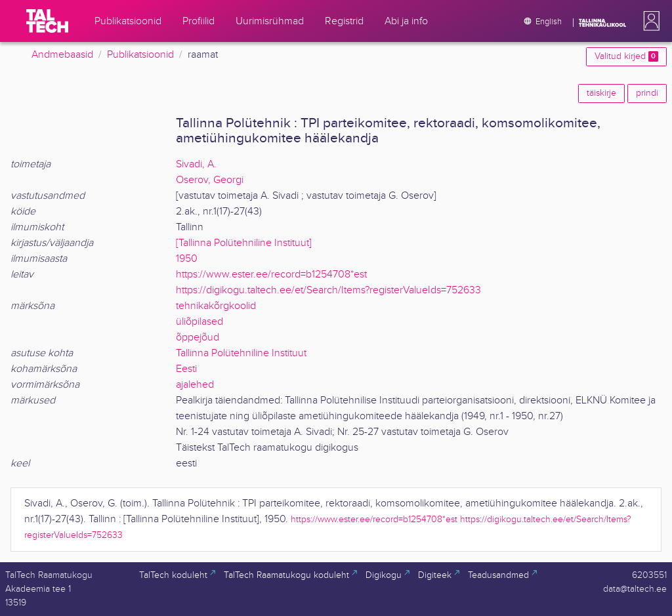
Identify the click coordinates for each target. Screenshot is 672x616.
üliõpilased (199, 322)
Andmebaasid (62, 55)
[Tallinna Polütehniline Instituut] (244, 243)
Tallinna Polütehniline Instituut (241, 353)
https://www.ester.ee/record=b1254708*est (271, 275)
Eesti (186, 369)
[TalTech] (47, 21)
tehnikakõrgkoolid (216, 306)
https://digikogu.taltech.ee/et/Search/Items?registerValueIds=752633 (328, 290)
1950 (187, 259)
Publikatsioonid (140, 55)
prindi (647, 93)
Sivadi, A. (196, 164)
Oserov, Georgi (210, 180)
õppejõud (198, 338)
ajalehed (195, 385)
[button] (649, 21)
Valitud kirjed (626, 56)
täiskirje (601, 93)
